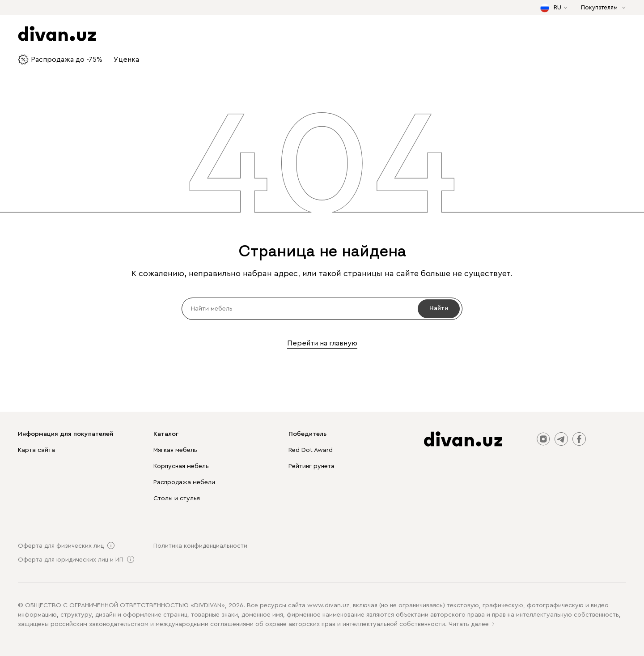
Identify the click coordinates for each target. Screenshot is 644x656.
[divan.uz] (463, 439)
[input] (322, 309)
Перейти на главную (322, 343)
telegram (561, 439)
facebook (579, 439)
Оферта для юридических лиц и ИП (71, 560)
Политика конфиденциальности (200, 546)
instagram (543, 439)
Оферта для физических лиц (61, 546)
